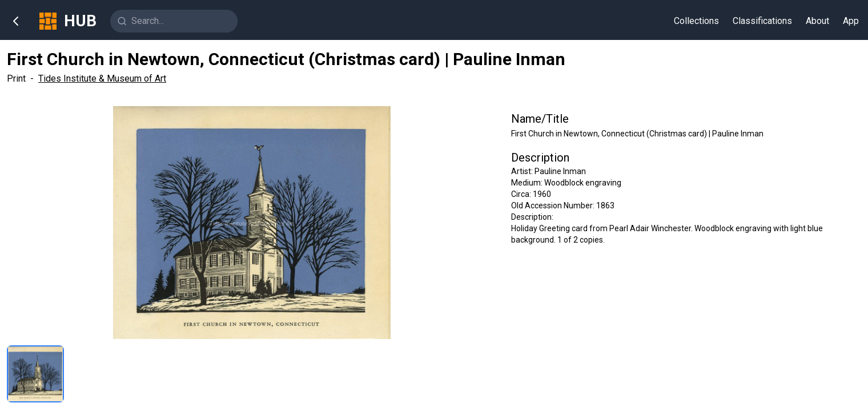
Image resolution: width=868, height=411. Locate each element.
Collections (696, 21)
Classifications (762, 21)
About (817, 21)
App (851, 21)
